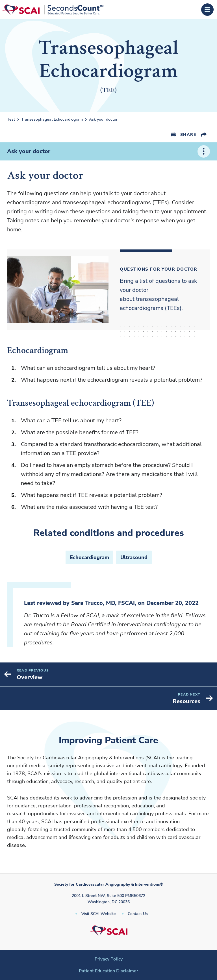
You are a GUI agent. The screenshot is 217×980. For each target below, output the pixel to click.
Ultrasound (134, 557)
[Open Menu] (207, 10)
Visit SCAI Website (99, 914)
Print (173, 135)
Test (11, 119)
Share (188, 135)
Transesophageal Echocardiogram (52, 119)
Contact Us (138, 914)
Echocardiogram (89, 557)
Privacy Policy (109, 959)
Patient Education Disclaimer (108, 971)
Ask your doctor (103, 119)
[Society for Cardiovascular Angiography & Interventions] (53, 10)
